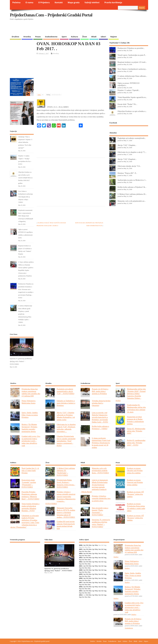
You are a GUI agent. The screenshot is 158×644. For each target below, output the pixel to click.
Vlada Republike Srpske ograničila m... (132, 97)
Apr (93, 545)
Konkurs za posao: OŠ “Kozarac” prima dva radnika (135, 494)
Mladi (94, 37)
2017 (81, 582)
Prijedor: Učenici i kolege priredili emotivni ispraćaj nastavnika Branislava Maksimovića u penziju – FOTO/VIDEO (60, 498)
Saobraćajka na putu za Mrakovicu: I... (132, 180)
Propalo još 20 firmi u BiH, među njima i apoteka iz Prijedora (100, 391)
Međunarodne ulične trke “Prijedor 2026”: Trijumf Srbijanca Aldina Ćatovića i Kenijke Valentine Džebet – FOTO (131, 395)
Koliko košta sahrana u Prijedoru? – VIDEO (100, 427)
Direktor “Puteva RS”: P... (127, 173)
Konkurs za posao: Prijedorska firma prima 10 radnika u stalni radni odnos (136, 507)
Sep (80, 551)
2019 (81, 574)
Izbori (103, 37)
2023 (81, 557)
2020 (81, 570)
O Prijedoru (44, 2)
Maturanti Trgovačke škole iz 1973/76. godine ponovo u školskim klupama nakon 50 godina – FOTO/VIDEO (66, 513)
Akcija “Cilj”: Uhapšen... (127, 145)
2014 (81, 595)
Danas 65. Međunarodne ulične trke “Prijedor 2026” (136, 431)
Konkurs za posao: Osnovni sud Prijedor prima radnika (135, 482)
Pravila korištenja (113, 2)
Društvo (15, 37)
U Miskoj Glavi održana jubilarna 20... (132, 194)
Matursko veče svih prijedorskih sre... (132, 201)
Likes (41, 95)
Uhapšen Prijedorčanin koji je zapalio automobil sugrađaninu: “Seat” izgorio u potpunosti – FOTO (66, 441)
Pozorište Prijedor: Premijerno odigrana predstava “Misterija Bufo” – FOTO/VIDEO (30, 495)
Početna (16, 2)
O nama (29, 2)
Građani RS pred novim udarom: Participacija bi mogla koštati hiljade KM (66, 525)
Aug (105, 549)
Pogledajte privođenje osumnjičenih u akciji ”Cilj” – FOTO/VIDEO (65, 391)
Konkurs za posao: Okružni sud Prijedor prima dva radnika (135, 471)
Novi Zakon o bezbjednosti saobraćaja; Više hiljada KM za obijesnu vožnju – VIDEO (26, 197)
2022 (81, 562)
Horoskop (56, 53)
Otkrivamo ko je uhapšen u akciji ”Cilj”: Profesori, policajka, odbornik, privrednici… (66, 428)
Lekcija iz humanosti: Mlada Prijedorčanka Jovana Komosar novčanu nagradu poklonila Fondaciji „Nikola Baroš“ (94, 486)
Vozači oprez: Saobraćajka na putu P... (132, 55)
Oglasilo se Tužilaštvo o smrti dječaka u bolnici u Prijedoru (66, 403)
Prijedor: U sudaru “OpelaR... (129, 90)
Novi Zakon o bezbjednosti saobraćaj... (132, 69)
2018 (81, 578)
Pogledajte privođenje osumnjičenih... (132, 138)
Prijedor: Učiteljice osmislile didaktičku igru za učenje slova (101, 498)
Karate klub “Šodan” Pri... (127, 104)
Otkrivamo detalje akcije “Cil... (129, 166)
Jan (84, 545)
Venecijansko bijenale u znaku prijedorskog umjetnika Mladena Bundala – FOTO (30, 507)
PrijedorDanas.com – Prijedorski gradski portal (51, 15)
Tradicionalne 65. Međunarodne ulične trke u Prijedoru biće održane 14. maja (136, 408)
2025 (81, 549)
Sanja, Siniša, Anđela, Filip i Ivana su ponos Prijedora (30, 415)
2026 (81, 545)
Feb (87, 545)
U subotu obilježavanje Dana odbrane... (132, 76)
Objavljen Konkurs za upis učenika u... (132, 111)
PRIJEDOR (25, 553)
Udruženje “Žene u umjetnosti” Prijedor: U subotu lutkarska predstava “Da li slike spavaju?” (25, 142)
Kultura (74, 37)
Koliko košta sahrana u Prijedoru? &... (132, 187)
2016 (81, 587)
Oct (83, 551)
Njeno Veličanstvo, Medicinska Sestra (29, 402)
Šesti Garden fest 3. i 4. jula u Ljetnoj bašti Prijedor (30, 471)
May (96, 545)
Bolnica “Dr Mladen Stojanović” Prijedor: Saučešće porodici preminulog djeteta (30, 428)
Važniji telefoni (92, 2)
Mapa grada (74, 2)
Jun (100, 549)
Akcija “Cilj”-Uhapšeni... (127, 159)
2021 (81, 566)
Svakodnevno (51, 37)
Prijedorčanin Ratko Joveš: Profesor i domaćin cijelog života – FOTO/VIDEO (66, 483)
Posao (38, 37)
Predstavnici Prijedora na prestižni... (131, 48)
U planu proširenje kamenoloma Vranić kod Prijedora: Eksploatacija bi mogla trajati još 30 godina (101, 443)
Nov (86, 551)
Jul (102, 549)
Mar (90, 545)
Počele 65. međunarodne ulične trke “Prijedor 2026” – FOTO (136, 443)
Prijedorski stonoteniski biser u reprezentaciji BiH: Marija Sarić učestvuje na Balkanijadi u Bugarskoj (26, 216)
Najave (114, 37)
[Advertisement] (100, 28)
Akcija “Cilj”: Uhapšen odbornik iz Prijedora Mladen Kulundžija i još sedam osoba (66, 416)
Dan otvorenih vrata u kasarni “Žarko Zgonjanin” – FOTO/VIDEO (100, 511)
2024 (81, 553)
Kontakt (59, 2)
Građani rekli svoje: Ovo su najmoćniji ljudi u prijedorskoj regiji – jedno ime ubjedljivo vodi (31, 441)
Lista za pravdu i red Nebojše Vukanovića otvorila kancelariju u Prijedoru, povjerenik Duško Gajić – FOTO (100, 417)
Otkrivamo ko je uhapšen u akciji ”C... (132, 152)
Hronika (27, 37)
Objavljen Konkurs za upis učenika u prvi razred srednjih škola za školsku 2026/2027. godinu (25, 178)
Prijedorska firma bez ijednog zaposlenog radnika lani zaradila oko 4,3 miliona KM (31, 392)
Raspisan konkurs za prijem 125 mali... (132, 62)
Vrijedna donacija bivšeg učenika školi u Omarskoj (101, 403)
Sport (64, 37)
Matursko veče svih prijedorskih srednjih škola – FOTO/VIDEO (100, 471)
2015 (81, 591)
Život (85, 37)
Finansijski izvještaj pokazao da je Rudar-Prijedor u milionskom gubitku (135, 420)
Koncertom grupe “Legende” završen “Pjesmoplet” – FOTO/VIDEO (29, 483)
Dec (89, 551)
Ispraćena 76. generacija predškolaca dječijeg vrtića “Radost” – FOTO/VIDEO (21, 361)
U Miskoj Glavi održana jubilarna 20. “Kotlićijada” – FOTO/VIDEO (66, 472)
